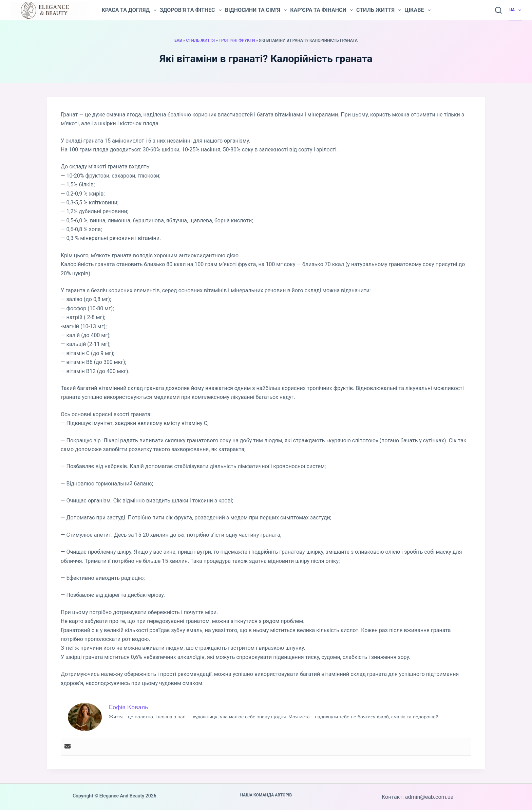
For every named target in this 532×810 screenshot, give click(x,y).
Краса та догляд (129, 10)
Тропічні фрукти (237, 40)
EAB (178, 40)
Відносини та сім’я (256, 10)
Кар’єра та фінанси (321, 10)
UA (516, 10)
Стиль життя (379, 10)
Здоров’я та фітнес (191, 10)
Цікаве (417, 10)
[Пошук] (498, 10)
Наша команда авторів (266, 795)
